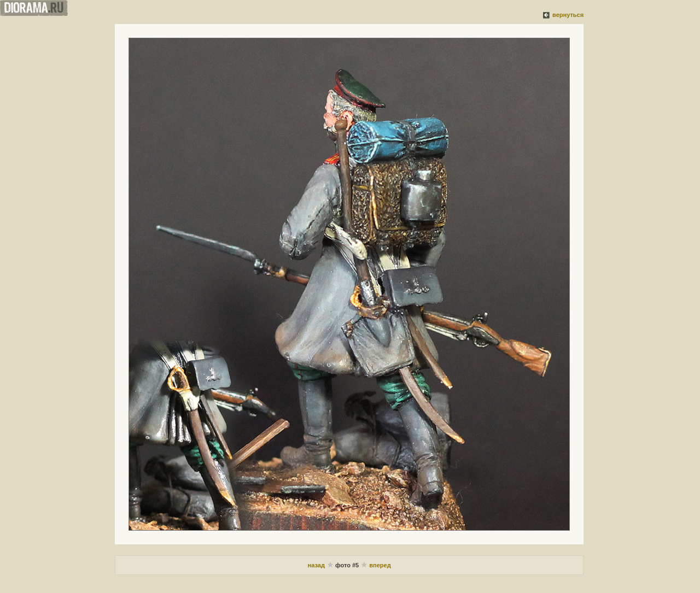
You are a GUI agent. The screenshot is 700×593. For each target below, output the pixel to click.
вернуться (568, 15)
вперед (380, 565)
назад (317, 565)
